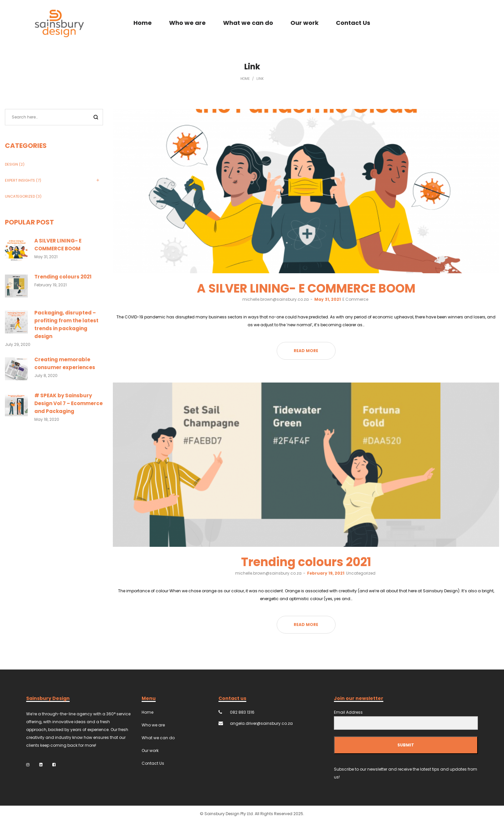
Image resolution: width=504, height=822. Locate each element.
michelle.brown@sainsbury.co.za (276, 299)
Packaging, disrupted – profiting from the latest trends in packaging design (66, 324)
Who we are (153, 725)
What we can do (158, 738)
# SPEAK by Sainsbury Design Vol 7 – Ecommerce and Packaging (69, 403)
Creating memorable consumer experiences (65, 363)
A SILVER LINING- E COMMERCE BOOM (306, 288)
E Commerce (355, 299)
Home (245, 79)
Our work (150, 751)
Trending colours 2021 (306, 562)
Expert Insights (20, 180)
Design (11, 164)
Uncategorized (361, 573)
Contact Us (153, 763)
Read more (306, 351)
